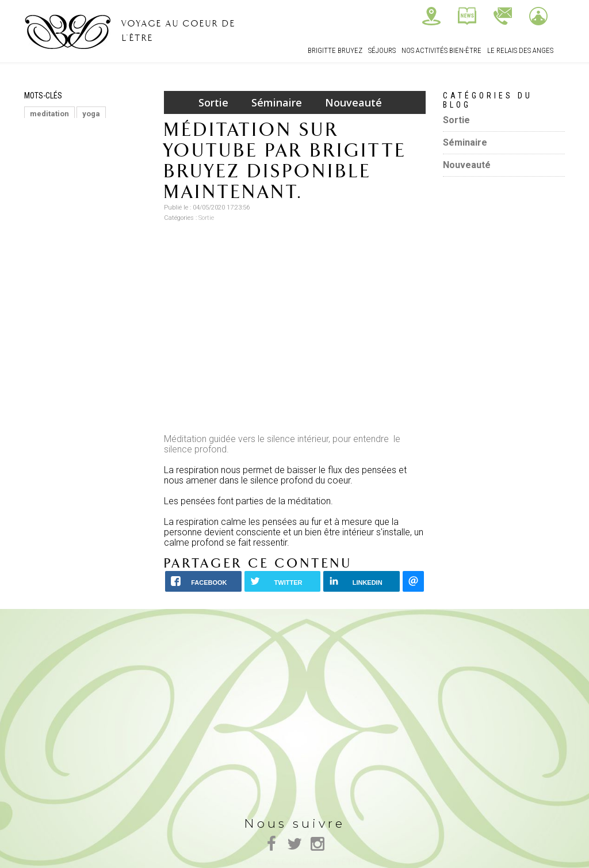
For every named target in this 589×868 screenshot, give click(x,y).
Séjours (382, 51)
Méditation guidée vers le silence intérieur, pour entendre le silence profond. (282, 444)
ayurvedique (102, 148)
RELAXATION (94, 131)
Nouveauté (353, 102)
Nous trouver (431, 16)
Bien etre (47, 165)
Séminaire (277, 102)
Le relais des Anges (520, 51)
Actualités (467, 16)
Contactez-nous (503, 16)
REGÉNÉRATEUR (104, 165)
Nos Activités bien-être (441, 51)
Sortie (213, 102)
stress (41, 183)
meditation (49, 114)
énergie (44, 131)
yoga (91, 114)
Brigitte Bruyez (335, 51)
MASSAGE (48, 148)
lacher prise (88, 183)
